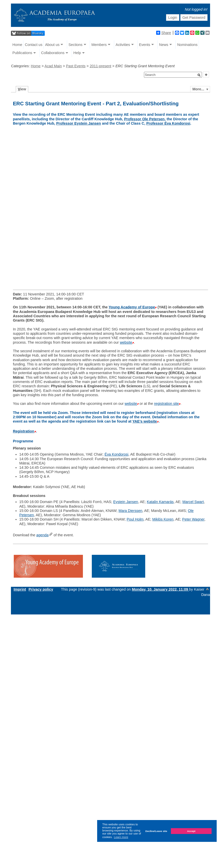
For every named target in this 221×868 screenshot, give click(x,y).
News (164, 45)
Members (99, 45)
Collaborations (53, 53)
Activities (123, 45)
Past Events (76, 66)
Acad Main (53, 66)
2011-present (101, 66)
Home (17, 45)
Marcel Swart (193, 502)
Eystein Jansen (126, 502)
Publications (22, 53)
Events (144, 45)
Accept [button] (191, 831)
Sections (75, 45)
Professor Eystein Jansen (79, 123)
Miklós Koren (163, 519)
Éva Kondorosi (116, 454)
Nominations (187, 45)
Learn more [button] (121, 837)
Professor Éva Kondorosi (168, 123)
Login (173, 18)
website (126, 342)
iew (22, 89)
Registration (24, 431)
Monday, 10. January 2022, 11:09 (160, 589)
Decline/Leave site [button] (156, 831)
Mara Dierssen (130, 511)
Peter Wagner (193, 519)
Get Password (194, 18)
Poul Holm (135, 519)
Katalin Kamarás (160, 502)
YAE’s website (145, 421)
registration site (167, 404)
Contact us (34, 45)
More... (198, 89)
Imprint (20, 589)
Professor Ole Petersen (144, 119)
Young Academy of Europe (132, 307)
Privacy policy (41, 589)
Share (164, 33)
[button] (199, 75)
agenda (42, 535)
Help (77, 53)
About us (52, 45)
